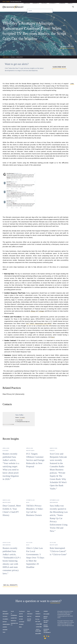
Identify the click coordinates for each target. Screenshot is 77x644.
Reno (20, 627)
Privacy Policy (46, 617)
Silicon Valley (29, 620)
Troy (4, 632)
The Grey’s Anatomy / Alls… (16, 2)
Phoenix (21, 624)
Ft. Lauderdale (14, 615)
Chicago (5, 617)
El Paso (21, 619)
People (44, 6)
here (53, 337)
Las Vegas (22, 622)
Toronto (38, 614)
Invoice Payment (46, 626)
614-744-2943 (20, 420)
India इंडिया (38, 634)
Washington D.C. (14, 624)
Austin (21, 614)
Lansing (5, 627)
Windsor (38, 617)
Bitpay (33, 311)
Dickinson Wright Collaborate (47, 631)
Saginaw (5, 630)
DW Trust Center (46, 622)
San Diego (30, 614)
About (70, 6)
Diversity (53, 6)
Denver (21, 617)
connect (55, 601)
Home (4, 2)
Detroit (5, 622)
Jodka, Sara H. (6, 57)
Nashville (13, 621)
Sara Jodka (19, 415)
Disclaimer (46, 614)
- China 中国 (38, 624)
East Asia (38, 622)
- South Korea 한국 (38, 630)
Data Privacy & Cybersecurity (14, 394)
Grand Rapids (6, 624)
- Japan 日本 (38, 627)
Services (27, 6)
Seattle (29, 617)
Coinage (41, 311)
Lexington (14, 618)
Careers (62, 6)
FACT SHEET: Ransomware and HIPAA (39, 324)
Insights (8, 2)
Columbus (5, 619)
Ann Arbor (5, 614)
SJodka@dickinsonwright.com (23, 422)
